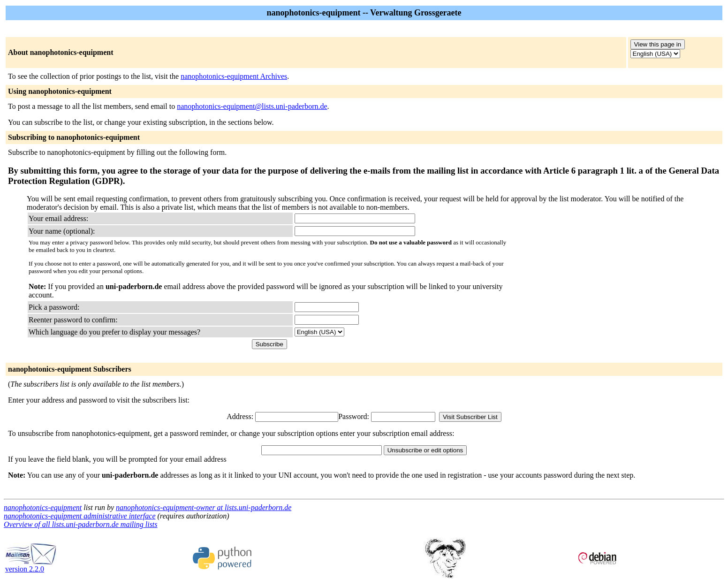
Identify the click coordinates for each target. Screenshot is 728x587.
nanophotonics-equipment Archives (234, 76)
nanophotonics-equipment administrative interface (80, 516)
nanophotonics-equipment (43, 507)
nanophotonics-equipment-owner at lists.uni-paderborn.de (204, 507)
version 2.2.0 (31, 566)
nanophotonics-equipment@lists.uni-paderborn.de (252, 106)
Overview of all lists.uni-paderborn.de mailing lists (81, 524)
